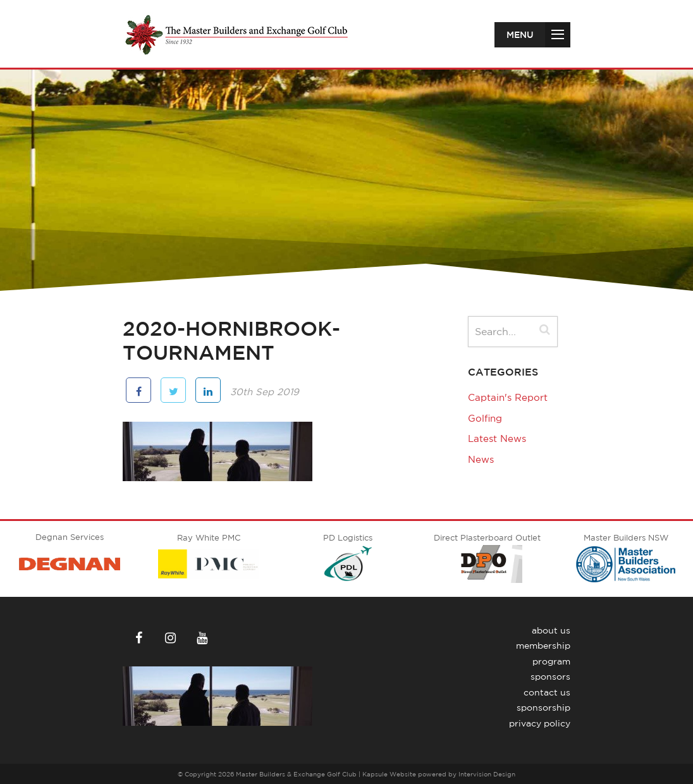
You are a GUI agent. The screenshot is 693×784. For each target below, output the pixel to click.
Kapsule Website (389, 774)
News (481, 459)
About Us (551, 630)
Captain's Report (508, 397)
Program (551, 661)
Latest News (497, 438)
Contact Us (547, 692)
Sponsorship (543, 707)
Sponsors (550, 677)
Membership (543, 646)
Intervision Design (487, 774)
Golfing (485, 418)
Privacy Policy (540, 723)
